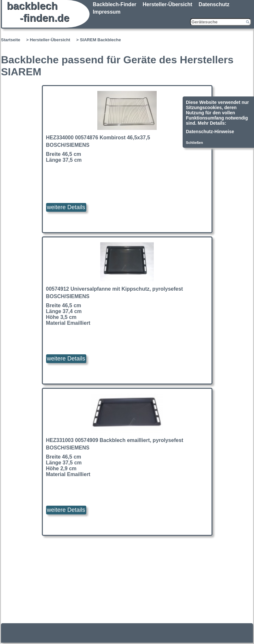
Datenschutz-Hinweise (210, 132)
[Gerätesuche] (221, 22)
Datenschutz (214, 4)
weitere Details (66, 207)
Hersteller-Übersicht (168, 4)
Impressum (107, 12)
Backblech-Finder (115, 4)
